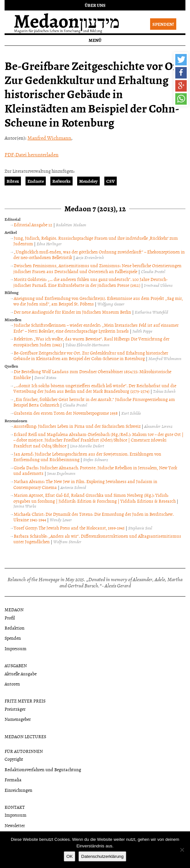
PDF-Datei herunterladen (32, 154)
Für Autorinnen (24, 751)
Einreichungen (18, 790)
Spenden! (163, 24)
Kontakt (15, 807)
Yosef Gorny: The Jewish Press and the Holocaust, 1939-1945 (69, 528)
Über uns (95, 5)
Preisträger (15, 709)
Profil (10, 618)
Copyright (14, 759)
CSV (111, 181)
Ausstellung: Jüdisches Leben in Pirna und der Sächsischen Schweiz (77, 426)
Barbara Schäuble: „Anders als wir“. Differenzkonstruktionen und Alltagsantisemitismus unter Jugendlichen (97, 539)
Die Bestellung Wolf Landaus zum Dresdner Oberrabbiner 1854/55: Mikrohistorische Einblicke (92, 374)
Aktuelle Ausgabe (21, 674)
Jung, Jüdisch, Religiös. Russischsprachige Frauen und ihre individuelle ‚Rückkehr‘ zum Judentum (96, 241)
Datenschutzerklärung (102, 856)
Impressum (16, 648)
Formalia (13, 780)
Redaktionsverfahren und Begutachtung (43, 769)
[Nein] (182, 850)
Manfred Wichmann (49, 138)
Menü (95, 40)
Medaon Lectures (25, 736)
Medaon (14, 609)
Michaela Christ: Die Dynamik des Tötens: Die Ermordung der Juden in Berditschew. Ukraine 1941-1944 (94, 517)
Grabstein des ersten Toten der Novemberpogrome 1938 (66, 413)
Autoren (12, 684)
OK (69, 856)
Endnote (36, 181)
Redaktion (15, 628)
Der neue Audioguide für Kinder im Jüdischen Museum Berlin (72, 312)
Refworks (61, 181)
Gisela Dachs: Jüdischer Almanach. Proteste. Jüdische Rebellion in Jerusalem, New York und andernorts (95, 470)
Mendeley (88, 181)
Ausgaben (16, 665)
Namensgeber (18, 719)
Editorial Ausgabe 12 (33, 225)
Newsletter (15, 825)
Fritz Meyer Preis (25, 701)
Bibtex (13, 181)
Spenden (13, 638)
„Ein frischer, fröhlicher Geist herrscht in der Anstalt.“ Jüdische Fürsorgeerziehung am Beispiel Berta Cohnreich (94, 402)
